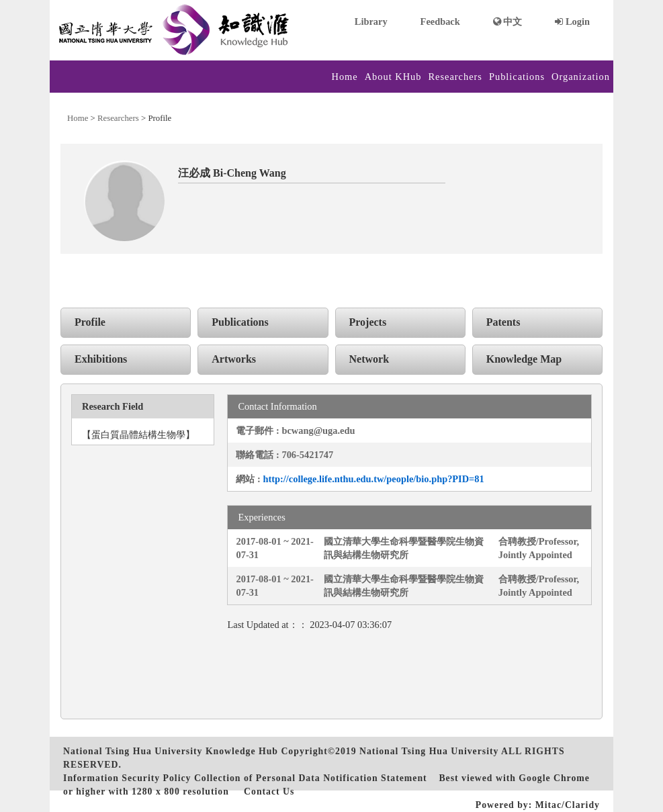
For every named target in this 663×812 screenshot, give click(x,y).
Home (345, 77)
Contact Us (269, 792)
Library (371, 21)
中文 (508, 21)
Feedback (440, 21)
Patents (503, 322)
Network (369, 359)
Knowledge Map (524, 359)
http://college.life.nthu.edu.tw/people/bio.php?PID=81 (373, 479)
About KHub (393, 77)
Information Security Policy (127, 778)
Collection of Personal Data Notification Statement (311, 778)
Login (572, 21)
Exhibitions (101, 359)
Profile (90, 322)
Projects (368, 322)
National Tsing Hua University (429, 751)
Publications (517, 77)
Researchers (455, 77)
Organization (581, 77)
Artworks (234, 359)
